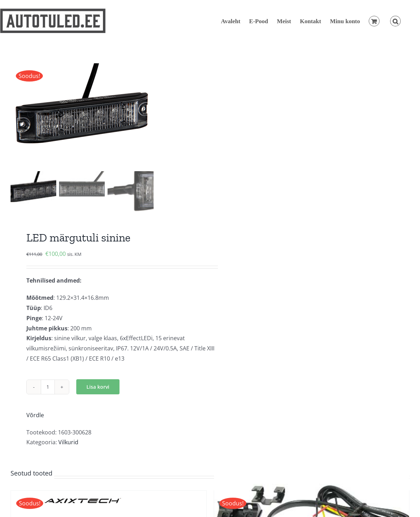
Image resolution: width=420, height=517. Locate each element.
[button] (395, 21)
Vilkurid (68, 442)
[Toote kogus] (48, 387)
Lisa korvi (98, 387)
